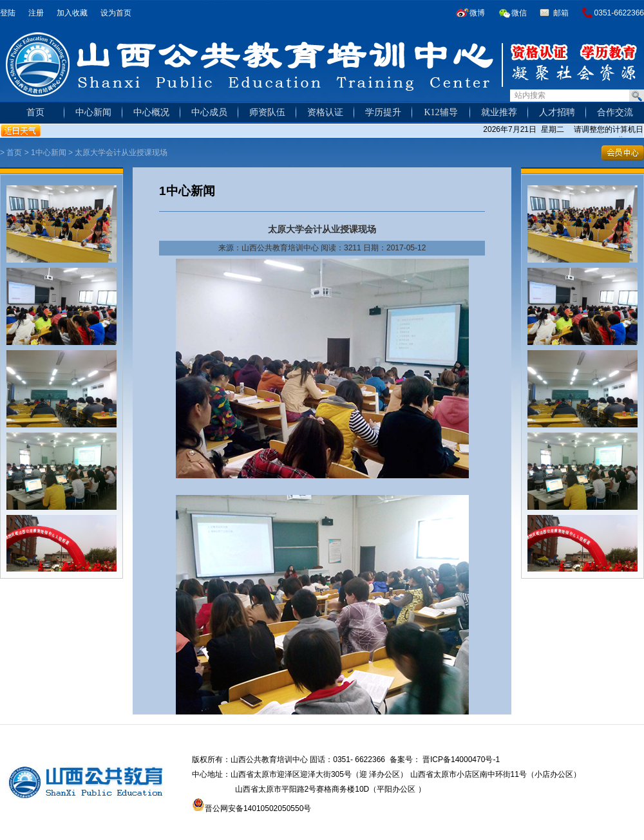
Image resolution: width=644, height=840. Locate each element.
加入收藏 (72, 13)
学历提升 (383, 112)
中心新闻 (93, 112)
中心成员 (209, 112)
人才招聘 (557, 112)
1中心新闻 (49, 153)
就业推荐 (499, 112)
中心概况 (151, 112)
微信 (519, 13)
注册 (36, 13)
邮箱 (561, 13)
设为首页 (116, 13)
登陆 (8, 13)
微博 (477, 13)
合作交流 (615, 112)
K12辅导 (440, 112)
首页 (35, 112)
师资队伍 (267, 112)
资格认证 (325, 112)
